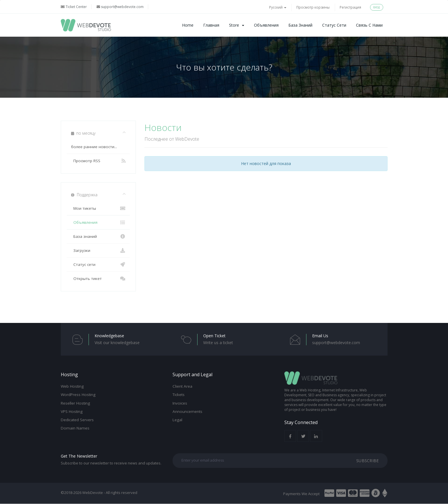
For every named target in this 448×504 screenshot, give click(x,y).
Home (188, 25)
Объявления (266, 25)
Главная (211, 25)
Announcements (187, 411)
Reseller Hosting (75, 403)
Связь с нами (369, 25)
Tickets (179, 395)
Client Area (182, 386)
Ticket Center (74, 7)
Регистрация (350, 7)
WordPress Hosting (78, 395)
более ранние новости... (94, 147)
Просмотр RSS (98, 161)
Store (237, 25)
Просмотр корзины (313, 7)
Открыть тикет (98, 279)
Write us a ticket (218, 343)
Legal (177, 420)
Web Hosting (72, 386)
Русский (278, 7)
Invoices (180, 403)
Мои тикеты (98, 208)
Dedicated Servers (77, 420)
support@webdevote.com (120, 7)
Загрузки (98, 250)
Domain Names (75, 428)
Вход (377, 7)
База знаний (300, 25)
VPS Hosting (72, 411)
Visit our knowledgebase (117, 343)
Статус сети (334, 25)
